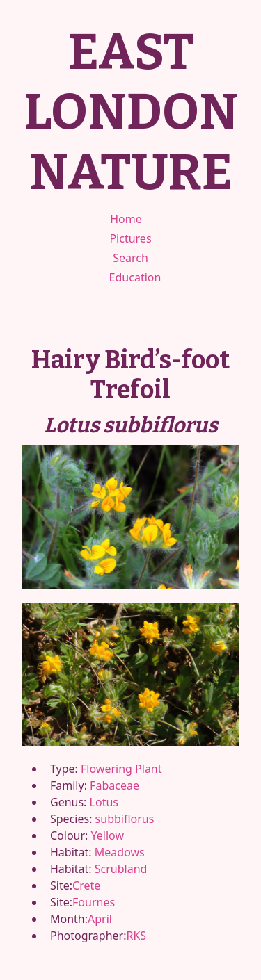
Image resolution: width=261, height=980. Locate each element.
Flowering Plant (121, 769)
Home (126, 219)
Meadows (120, 852)
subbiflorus (125, 819)
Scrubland (121, 869)
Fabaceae (114, 785)
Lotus (104, 802)
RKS (136, 936)
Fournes (94, 902)
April (100, 919)
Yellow (108, 835)
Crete (86, 885)
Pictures (130, 238)
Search (130, 258)
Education (135, 277)
